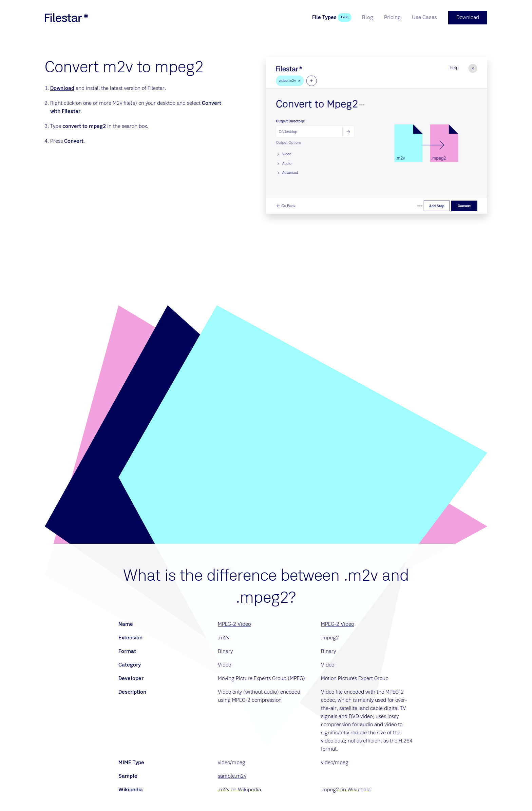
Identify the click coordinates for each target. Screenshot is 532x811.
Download (62, 89)
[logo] (66, 18)
